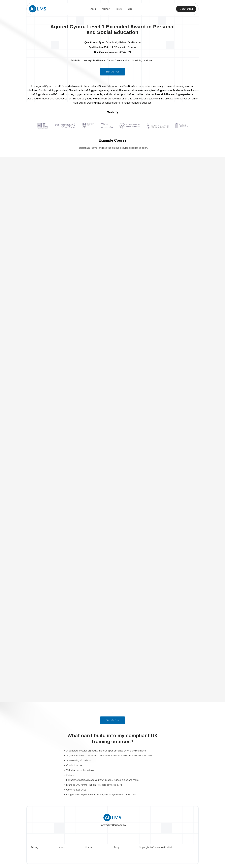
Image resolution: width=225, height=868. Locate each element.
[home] (38, 9)
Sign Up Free (113, 72)
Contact (106, 9)
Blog (130, 9)
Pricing (119, 9)
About (94, 9)
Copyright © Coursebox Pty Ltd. (156, 847)
